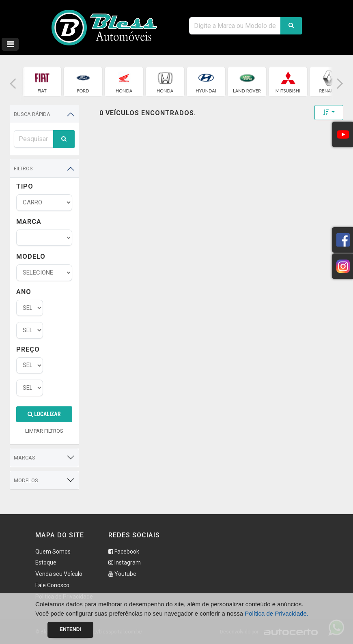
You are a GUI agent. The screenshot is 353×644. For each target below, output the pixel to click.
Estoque (46, 562)
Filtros (23, 169)
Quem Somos (53, 552)
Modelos (26, 480)
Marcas (25, 458)
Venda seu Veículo (59, 574)
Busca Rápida (32, 114)
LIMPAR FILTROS (44, 431)
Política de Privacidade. (277, 613)
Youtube (122, 574)
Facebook (124, 552)
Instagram (125, 562)
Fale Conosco (52, 585)
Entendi (70, 629)
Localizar (44, 414)
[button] (13, 84)
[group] (42, 82)
